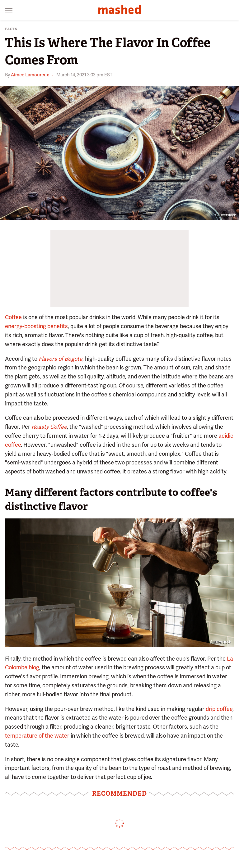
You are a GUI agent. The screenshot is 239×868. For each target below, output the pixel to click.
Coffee (13, 317)
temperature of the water (37, 736)
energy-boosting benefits (36, 326)
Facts (11, 29)
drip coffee (219, 709)
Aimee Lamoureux (30, 75)
